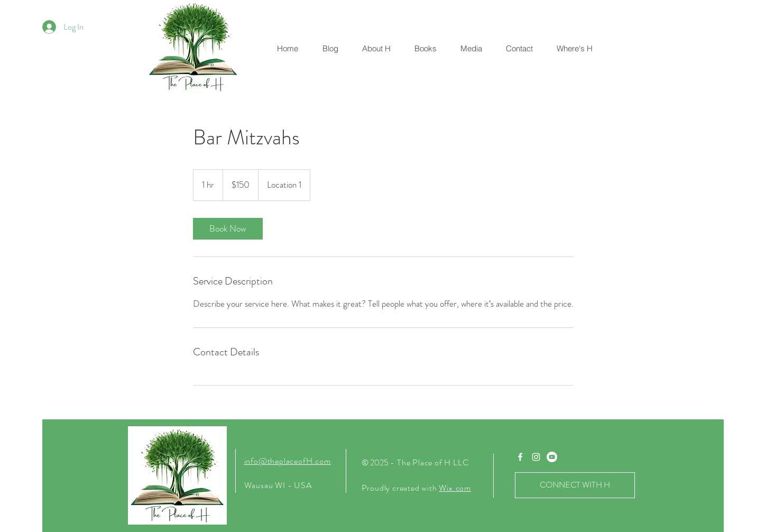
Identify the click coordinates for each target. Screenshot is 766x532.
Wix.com (455, 488)
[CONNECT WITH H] (575, 485)
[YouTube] (552, 457)
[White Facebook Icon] (520, 457)
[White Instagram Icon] (536, 457)
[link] (228, 229)
